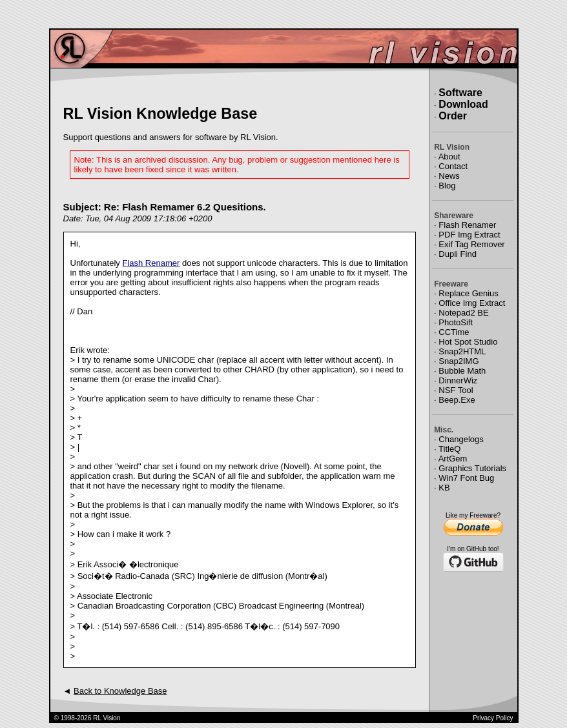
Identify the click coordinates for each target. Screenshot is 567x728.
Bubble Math (462, 371)
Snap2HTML (462, 351)
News (449, 176)
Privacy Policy (493, 718)
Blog (447, 186)
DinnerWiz (458, 380)
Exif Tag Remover (471, 244)
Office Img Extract (472, 303)
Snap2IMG (459, 361)
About (449, 157)
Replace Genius (469, 293)
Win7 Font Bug (466, 478)
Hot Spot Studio (468, 342)
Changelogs (461, 439)
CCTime (454, 332)
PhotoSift (456, 322)
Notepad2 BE (463, 313)
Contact (453, 166)
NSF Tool (456, 390)
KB (444, 488)
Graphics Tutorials (472, 468)
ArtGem (453, 459)
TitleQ (449, 449)
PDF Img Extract (469, 235)
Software (460, 93)
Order (453, 116)
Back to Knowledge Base (120, 691)
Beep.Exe (457, 400)
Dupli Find (458, 254)
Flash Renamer (151, 263)
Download (463, 104)
